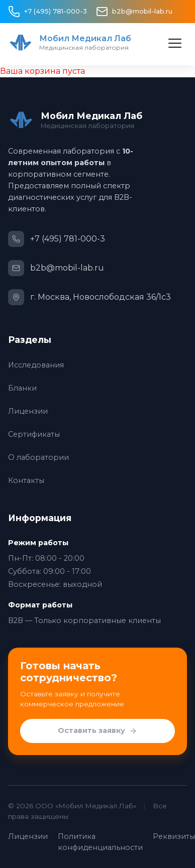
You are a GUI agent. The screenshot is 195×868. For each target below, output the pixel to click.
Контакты (26, 480)
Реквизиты (174, 836)
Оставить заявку (97, 731)
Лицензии (28, 411)
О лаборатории (38, 457)
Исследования (36, 365)
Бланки (22, 388)
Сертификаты (34, 434)
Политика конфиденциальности (100, 842)
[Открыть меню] (175, 43)
